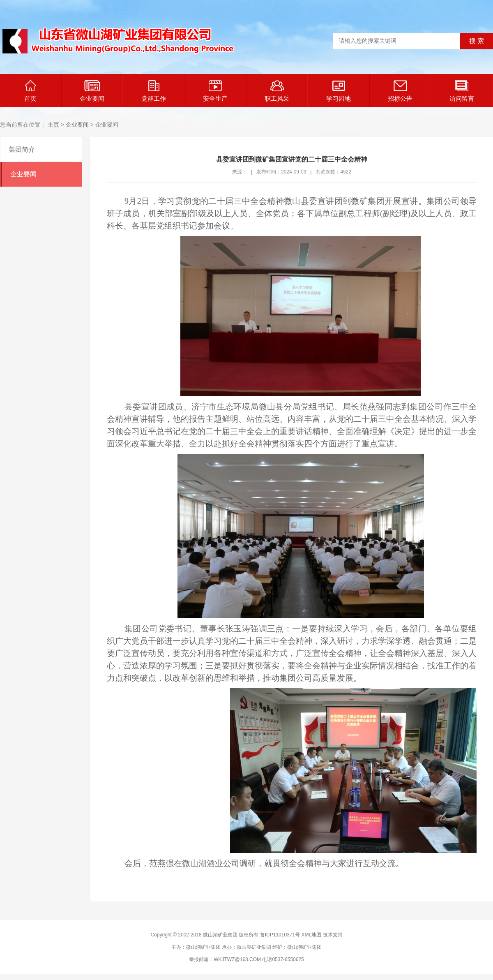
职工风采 (277, 91)
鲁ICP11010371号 (280, 935)
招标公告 (400, 91)
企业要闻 (92, 91)
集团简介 (22, 149)
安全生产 (215, 91)
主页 (53, 125)
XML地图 (311, 935)
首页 (30, 91)
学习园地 (339, 91)
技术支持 (333, 935)
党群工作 (154, 91)
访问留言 (462, 91)
